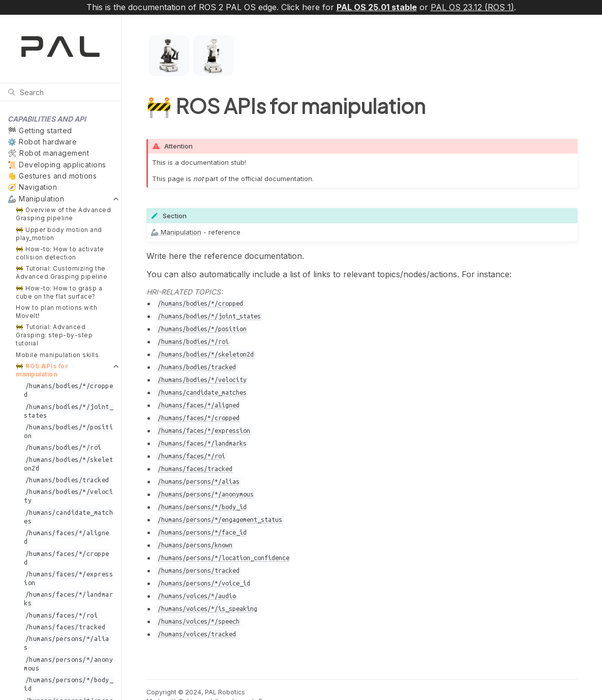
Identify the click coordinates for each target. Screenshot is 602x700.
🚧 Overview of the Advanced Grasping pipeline (63, 214)
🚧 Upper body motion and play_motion (59, 234)
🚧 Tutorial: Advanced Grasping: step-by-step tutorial (54, 335)
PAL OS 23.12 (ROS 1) (472, 7)
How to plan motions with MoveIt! (56, 312)
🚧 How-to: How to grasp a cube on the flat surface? (59, 293)
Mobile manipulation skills (57, 355)
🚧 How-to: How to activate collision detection (60, 253)
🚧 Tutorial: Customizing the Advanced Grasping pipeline (62, 273)
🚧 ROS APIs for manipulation (42, 370)
